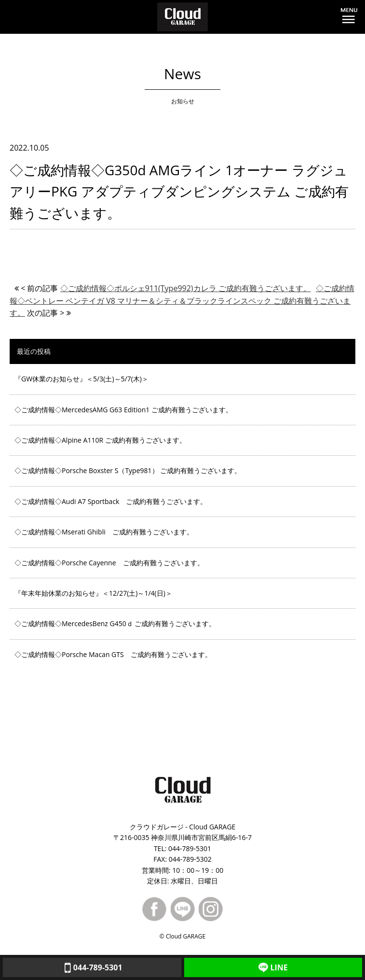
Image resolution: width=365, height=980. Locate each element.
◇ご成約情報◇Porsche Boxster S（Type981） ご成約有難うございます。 (128, 470)
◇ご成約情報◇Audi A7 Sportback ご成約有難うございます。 (111, 501)
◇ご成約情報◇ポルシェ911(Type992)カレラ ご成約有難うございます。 (186, 288)
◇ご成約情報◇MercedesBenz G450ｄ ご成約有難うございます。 (115, 623)
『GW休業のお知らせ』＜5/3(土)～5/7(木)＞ (81, 379)
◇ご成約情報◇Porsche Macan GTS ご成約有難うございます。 (113, 654)
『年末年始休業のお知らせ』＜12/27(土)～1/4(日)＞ (93, 593)
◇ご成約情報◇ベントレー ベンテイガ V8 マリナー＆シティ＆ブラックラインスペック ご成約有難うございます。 (182, 301)
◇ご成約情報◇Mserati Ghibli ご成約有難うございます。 (104, 532)
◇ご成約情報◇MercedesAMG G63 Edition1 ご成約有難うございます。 (123, 410)
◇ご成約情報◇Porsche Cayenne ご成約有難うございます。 (109, 563)
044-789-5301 (92, 967)
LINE (273, 967)
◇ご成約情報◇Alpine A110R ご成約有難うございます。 (100, 440)
